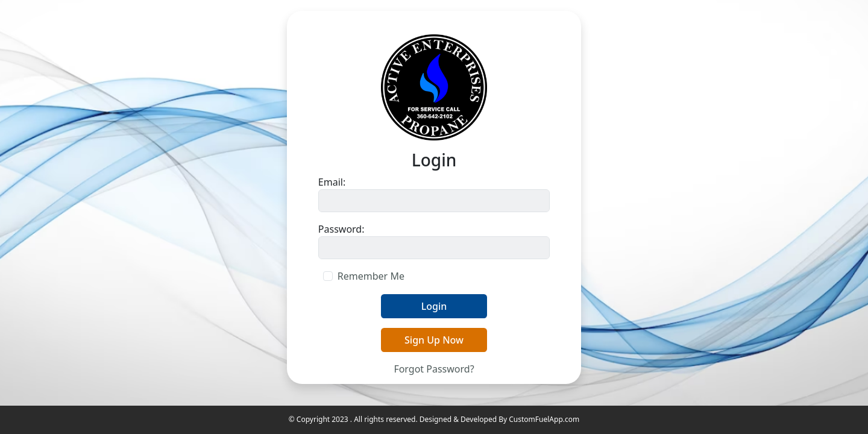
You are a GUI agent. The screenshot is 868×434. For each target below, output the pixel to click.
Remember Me (371, 276)
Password (340, 229)
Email (331, 182)
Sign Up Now (434, 340)
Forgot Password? (434, 369)
